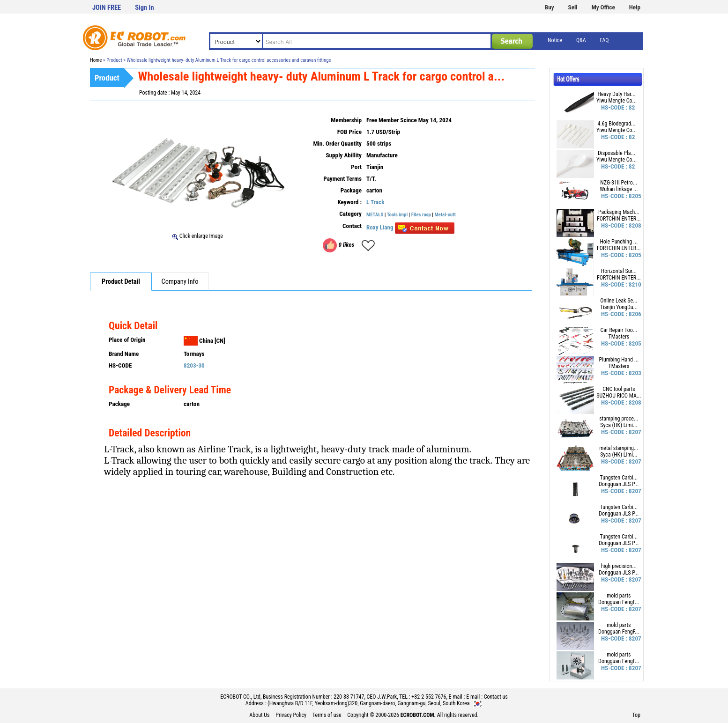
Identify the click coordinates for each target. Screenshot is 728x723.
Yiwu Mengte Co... (617, 101)
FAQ (605, 40)
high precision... (619, 566)
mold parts (619, 596)
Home (96, 60)
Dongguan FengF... (619, 602)
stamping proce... (619, 419)
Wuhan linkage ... (619, 189)
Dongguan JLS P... (619, 484)
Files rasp (421, 215)
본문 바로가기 (0, 0)
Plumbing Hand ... (619, 360)
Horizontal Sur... (619, 271)
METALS (375, 215)
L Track (375, 202)
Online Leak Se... (619, 301)
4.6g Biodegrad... (616, 124)
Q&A (581, 40)
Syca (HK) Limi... (619, 425)
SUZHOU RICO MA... (619, 396)
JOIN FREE (107, 8)
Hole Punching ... (619, 242)
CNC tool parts (619, 389)
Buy (550, 7)
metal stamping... (619, 448)
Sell (573, 7)
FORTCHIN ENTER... (619, 219)
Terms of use (327, 715)
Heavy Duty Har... (616, 94)
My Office (603, 7)
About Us (259, 715)
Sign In (144, 8)
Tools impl (397, 215)
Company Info (180, 282)
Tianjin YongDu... (619, 307)
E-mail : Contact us (487, 697)
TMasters (619, 337)
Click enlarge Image (198, 236)
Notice (555, 40)
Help (635, 7)
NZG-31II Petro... (619, 183)
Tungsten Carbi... (619, 478)
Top (636, 715)
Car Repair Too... (619, 330)
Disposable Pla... (617, 153)
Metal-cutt (445, 215)
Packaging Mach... (619, 212)
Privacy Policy (291, 715)
